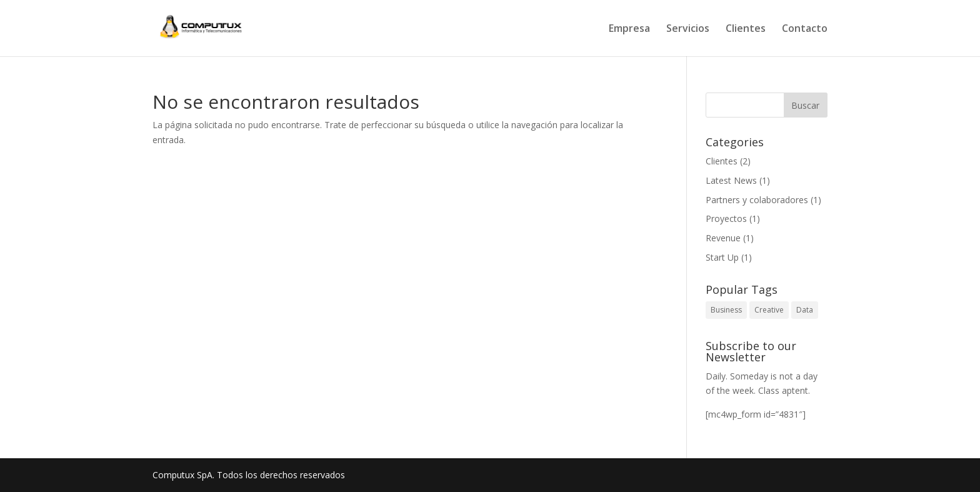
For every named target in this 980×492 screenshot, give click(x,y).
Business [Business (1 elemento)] (726, 310)
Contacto (805, 29)
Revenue (723, 238)
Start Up (722, 257)
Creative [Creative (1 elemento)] (769, 310)
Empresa (629, 29)
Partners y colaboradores (757, 200)
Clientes (746, 29)
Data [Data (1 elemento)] (805, 310)
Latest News (731, 180)
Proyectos (726, 218)
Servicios (688, 29)
